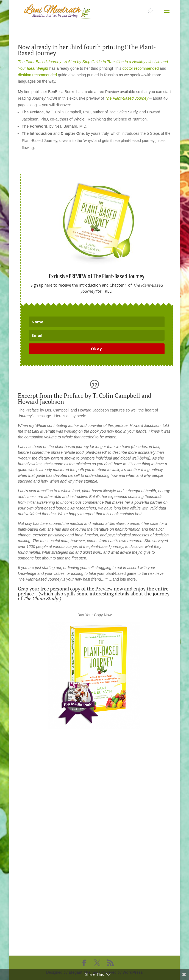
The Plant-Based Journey (127, 98)
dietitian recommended (37, 75)
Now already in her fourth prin (66, 47)
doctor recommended (141, 68)
